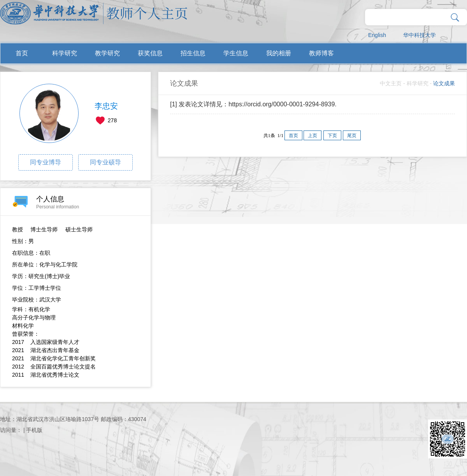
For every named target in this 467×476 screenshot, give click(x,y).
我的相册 (279, 53)
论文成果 (444, 83)
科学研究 (65, 53)
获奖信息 (150, 53)
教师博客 (321, 53)
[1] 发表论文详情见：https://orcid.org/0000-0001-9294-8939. (253, 104)
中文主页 (391, 83)
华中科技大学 (420, 35)
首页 (22, 53)
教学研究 (107, 53)
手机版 (34, 430)
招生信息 (193, 53)
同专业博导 (46, 162)
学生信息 (236, 53)
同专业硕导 (105, 162)
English (377, 35)
